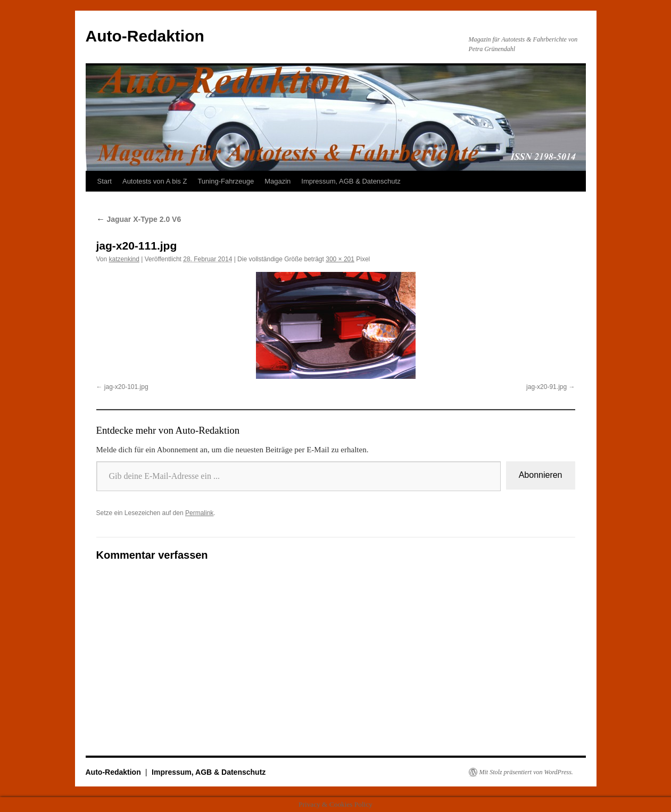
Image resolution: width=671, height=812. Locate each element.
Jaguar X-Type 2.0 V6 (139, 219)
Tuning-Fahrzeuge (226, 181)
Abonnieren (541, 475)
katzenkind (124, 259)
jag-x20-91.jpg (546, 387)
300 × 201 (340, 259)
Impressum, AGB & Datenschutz (351, 181)
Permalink (199, 513)
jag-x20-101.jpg (126, 387)
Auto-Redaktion (145, 36)
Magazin (277, 181)
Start (105, 181)
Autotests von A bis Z (155, 181)
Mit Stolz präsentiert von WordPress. (526, 772)
